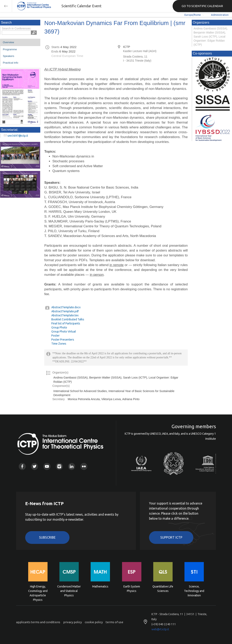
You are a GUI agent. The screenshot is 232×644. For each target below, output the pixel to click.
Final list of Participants (66, 323)
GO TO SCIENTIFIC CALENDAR (202, 6)
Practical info (10, 63)
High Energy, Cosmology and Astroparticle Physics (38, 591)
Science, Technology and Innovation (194, 591)
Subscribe (47, 537)
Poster (55, 336)
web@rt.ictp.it (160, 629)
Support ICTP (171, 537)
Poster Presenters (63, 340)
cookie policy (94, 622)
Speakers (8, 56)
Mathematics (100, 586)
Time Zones (59, 344)
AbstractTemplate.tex (65, 315)
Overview (8, 42)
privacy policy (72, 622)
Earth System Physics (132, 589)
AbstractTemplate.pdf (65, 311)
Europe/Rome (193, 15)
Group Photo (59, 327)
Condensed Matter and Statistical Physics (69, 591)
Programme (10, 49)
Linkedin (72, 466)
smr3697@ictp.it (18, 136)
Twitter (35, 466)
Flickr (84, 466)
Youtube (47, 466)
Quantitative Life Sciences (163, 589)
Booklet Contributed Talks (68, 319)
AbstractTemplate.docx (66, 307)
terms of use (114, 622)
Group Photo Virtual (64, 331)
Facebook (22, 466)
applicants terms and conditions (38, 622)
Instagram (59, 466)
